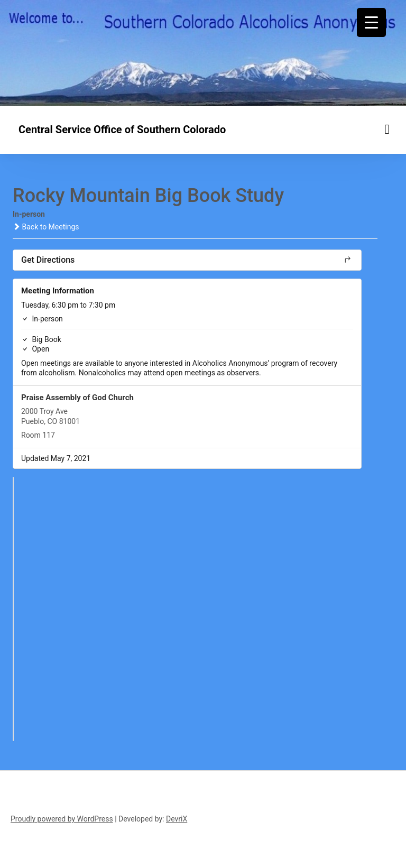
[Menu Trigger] (371, 22)
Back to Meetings (46, 227)
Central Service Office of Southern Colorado (122, 130)
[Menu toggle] (387, 129)
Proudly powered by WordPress (62, 819)
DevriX (177, 819)
